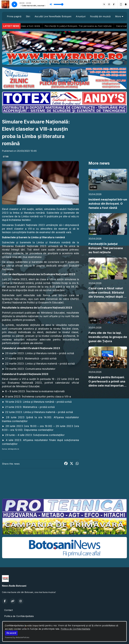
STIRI (6, 157)
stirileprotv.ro (13, 449)
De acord (11, 633)
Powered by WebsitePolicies (17, 637)
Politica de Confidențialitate (75, 629)
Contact (9, 610)
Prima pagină (14, 16)
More (119, 16)
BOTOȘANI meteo (64, 486)
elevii (32, 279)
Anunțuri (81, 16)
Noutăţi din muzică (100, 16)
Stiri (28, 16)
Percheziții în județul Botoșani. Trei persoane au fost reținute (85, 26)
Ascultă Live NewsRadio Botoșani (53, 16)
